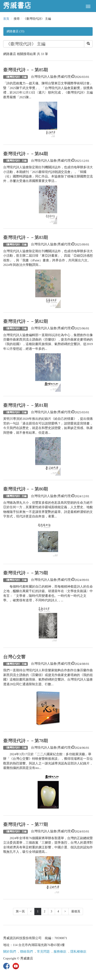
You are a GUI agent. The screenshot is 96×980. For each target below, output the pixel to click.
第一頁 (20, 911)
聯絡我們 (26, 952)
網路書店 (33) (15, 31)
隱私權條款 (78, 952)
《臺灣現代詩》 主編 (16, 77)
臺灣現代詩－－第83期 (26, 237)
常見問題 (43, 952)
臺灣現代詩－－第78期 (26, 741)
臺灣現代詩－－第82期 (26, 321)
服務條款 (60, 952)
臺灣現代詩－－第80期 (26, 489)
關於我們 (10, 952)
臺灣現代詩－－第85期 (26, 70)
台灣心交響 (14, 657)
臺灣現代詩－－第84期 (26, 154)
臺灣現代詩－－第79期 (26, 573)
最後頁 (76, 911)
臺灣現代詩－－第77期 (26, 824)
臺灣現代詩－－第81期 (26, 405)
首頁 (6, 19)
